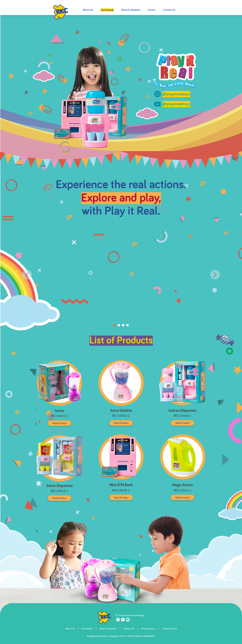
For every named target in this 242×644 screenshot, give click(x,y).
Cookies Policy (169, 629)
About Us (70, 629)
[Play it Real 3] (123, 325)
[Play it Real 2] (119, 325)
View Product (59, 423)
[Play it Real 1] (115, 325)
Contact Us (169, 10)
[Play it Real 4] (127, 325)
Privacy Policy (148, 629)
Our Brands (87, 629)
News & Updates (108, 629)
